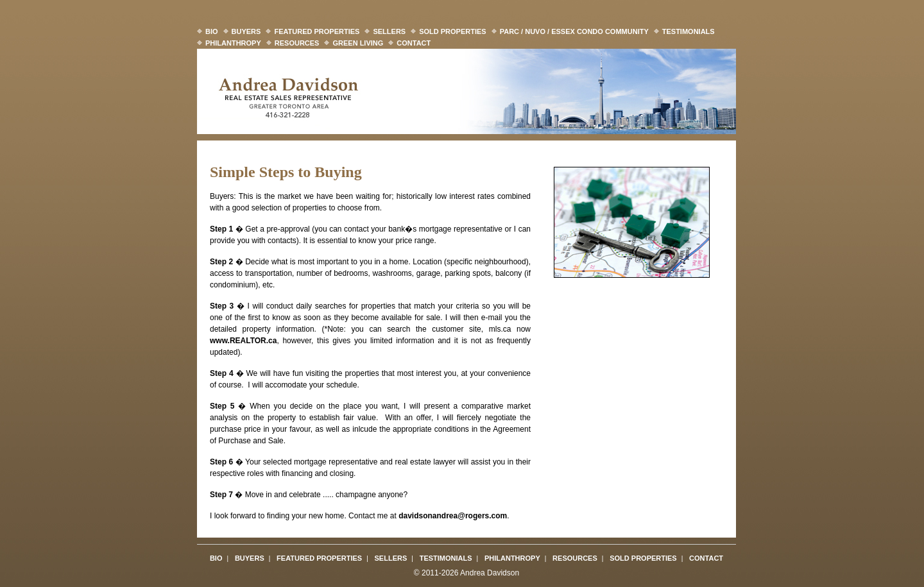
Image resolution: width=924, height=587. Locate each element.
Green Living (358, 43)
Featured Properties (317, 31)
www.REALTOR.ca (243, 341)
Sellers (389, 31)
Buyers (246, 31)
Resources (297, 43)
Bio (212, 31)
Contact (414, 43)
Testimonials (689, 31)
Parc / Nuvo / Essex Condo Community (574, 31)
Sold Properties (453, 31)
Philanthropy (233, 43)
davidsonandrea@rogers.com (453, 516)
